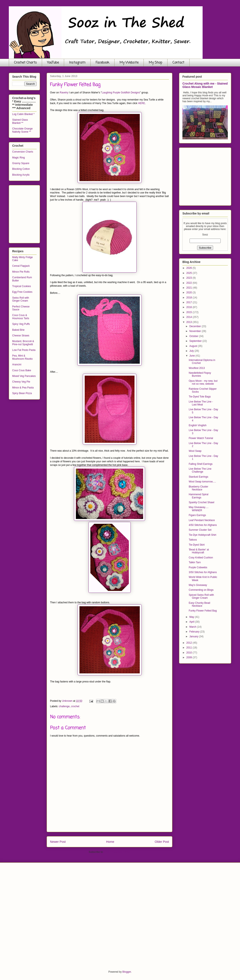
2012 (190, 643)
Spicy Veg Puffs (21, 324)
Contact (178, 63)
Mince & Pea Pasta (23, 388)
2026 (190, 268)
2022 (190, 283)
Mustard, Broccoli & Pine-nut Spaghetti (23, 343)
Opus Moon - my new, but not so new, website (203, 382)
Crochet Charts (25, 63)
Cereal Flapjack (21, 266)
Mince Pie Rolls (21, 272)
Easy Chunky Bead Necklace (199, 604)
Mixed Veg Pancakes (24, 376)
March (193, 627)
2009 (190, 657)
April (192, 622)
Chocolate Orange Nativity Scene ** (22, 130)
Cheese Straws (21, 336)
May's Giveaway (198, 585)
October (194, 336)
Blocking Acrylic (21, 175)
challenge (64, 706)
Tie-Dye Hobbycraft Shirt (202, 535)
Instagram (77, 63)
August (194, 346)
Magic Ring (18, 158)
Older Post (162, 842)
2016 (190, 307)
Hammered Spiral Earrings (198, 496)
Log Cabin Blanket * (23, 114)
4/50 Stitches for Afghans (203, 525)
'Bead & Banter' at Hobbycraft (199, 551)
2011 (190, 648)
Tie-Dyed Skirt (197, 545)
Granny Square (21, 163)
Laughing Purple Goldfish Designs (121, 93)
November (196, 331)
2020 (190, 293)
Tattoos (193, 540)
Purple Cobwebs (198, 567)
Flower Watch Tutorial (201, 438)
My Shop (156, 63)
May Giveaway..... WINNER (199, 509)
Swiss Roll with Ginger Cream (21, 299)
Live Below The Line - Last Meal (201, 403)
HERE (142, 103)
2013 (190, 322)
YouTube (53, 63)
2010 (190, 653)
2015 (190, 312)
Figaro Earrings (197, 515)
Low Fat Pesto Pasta (24, 350)
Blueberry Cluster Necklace (198, 488)
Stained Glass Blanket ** (20, 121)
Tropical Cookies (22, 286)
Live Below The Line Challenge (200, 470)
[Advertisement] (44, 213)
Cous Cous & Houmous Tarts (21, 317)
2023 (190, 278)
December (196, 326)
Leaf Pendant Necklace (202, 520)
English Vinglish (198, 425)
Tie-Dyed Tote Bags (200, 397)
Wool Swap (195, 451)
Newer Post (58, 842)
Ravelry (64, 93)
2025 (190, 273)
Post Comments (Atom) (117, 852)
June (192, 356)
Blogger (127, 972)
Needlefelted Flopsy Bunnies (200, 374)
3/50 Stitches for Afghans (203, 572)
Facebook (102, 63)
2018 (190, 298)
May (192, 617)
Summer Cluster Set (200, 530)
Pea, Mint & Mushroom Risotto (22, 357)
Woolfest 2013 (197, 368)
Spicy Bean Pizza (22, 393)
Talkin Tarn (195, 562)
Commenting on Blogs (201, 590)
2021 (190, 288)
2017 (190, 302)
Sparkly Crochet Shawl (201, 502)
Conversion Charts (23, 152)
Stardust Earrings (198, 477)
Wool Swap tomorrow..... (202, 482)
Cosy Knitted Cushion (201, 558)
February (195, 632)
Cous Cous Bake (22, 370)
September (196, 341)
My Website (129, 63)
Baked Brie (18, 330)
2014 (190, 317)
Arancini (17, 365)
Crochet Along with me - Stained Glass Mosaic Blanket (205, 85)
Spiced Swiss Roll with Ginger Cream (201, 596)
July (192, 351)
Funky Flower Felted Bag (203, 611)
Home (110, 842)
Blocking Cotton (21, 169)
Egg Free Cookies (22, 292)
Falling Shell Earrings (201, 464)
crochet (75, 706)
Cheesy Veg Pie (21, 382)
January (194, 636)
